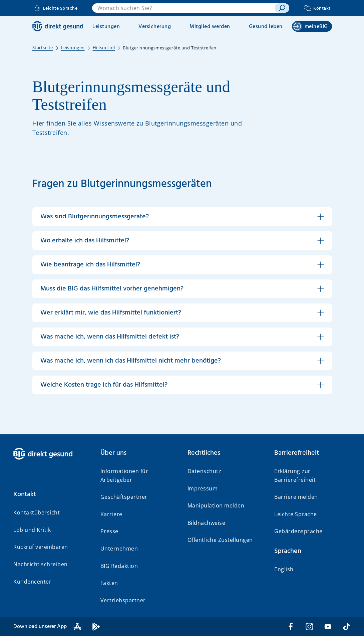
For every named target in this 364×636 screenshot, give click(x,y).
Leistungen (106, 27)
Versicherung (155, 27)
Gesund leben (266, 27)
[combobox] (183, 8)
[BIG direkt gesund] (58, 26)
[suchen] (282, 8)
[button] (182, 217)
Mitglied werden (210, 27)
